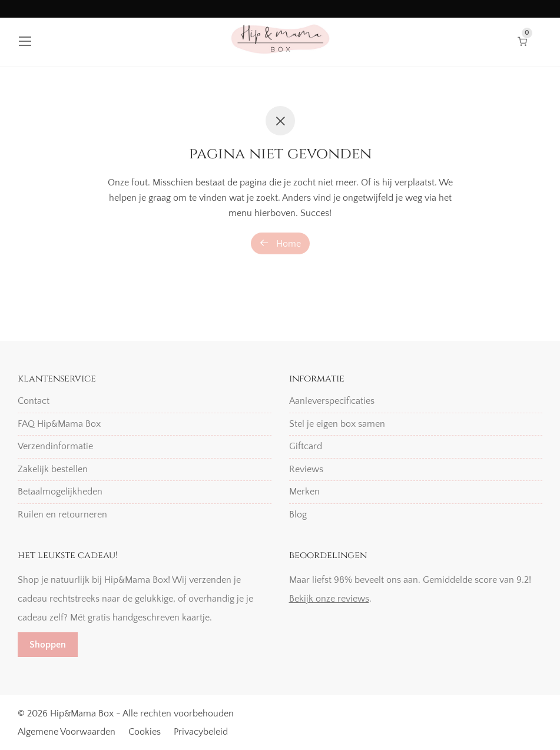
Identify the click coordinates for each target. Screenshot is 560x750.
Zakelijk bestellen (53, 469)
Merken (304, 492)
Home (280, 243)
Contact (34, 401)
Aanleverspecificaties (332, 401)
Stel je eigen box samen (337, 424)
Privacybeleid (201, 732)
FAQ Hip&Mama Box (59, 424)
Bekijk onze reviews (329, 599)
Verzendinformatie (55, 446)
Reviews (306, 469)
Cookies (145, 732)
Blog (298, 515)
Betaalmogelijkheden (60, 492)
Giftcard (306, 446)
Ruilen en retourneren (62, 515)
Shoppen (48, 645)
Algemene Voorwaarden (67, 732)
